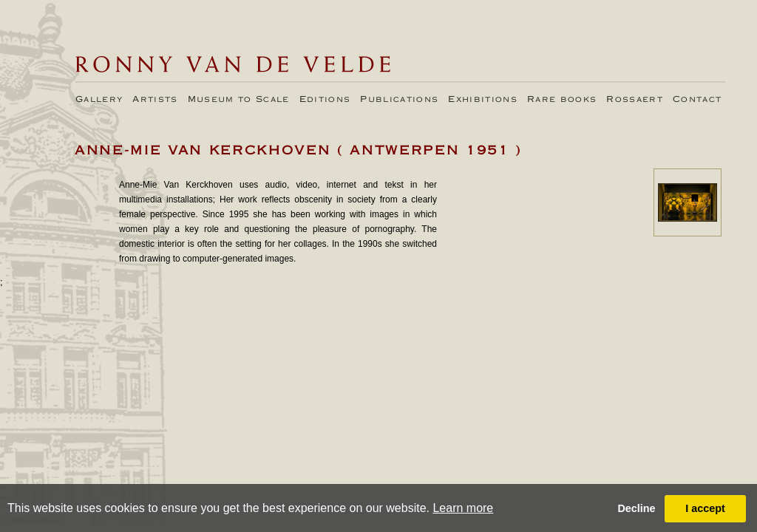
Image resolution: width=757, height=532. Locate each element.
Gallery (99, 100)
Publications (399, 100)
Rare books (562, 100)
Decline (636, 508)
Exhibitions (483, 100)
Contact (697, 100)
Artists (155, 100)
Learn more (463, 508)
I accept (705, 508)
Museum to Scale (239, 100)
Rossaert (635, 100)
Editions (325, 100)
